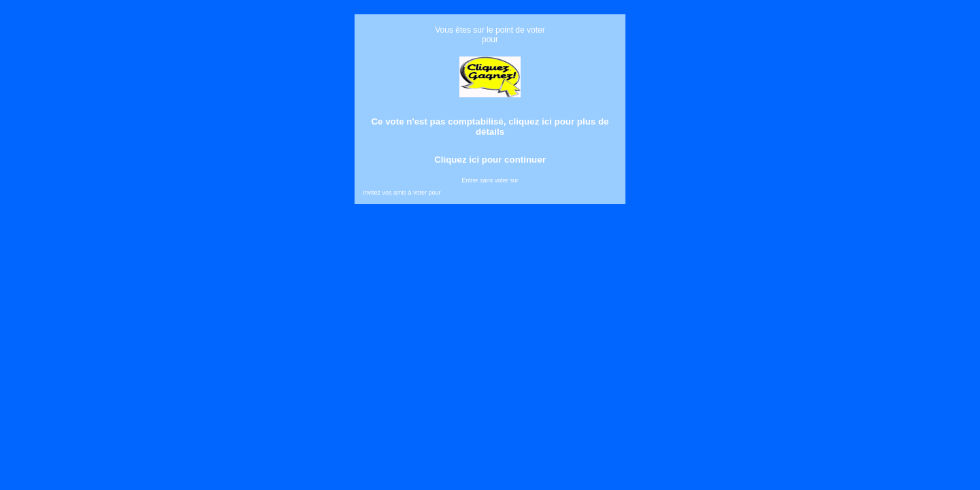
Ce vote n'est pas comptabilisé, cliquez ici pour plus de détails (490, 127)
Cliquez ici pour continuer (490, 160)
